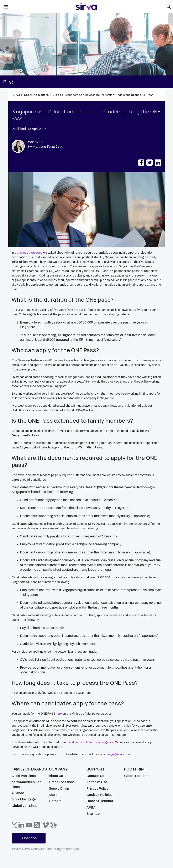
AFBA (91, 807)
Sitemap (93, 814)
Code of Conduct (100, 801)
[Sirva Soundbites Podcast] (53, 825)
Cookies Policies (99, 795)
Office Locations (62, 782)
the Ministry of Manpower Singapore (90, 742)
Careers (55, 801)
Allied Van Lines (24, 776)
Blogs (57, 95)
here (59, 714)
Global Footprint (137, 776)
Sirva (16, 95)
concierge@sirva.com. (116, 754)
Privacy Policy (97, 788)
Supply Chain (59, 788)
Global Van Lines (24, 806)
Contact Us (95, 776)
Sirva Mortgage (23, 799)
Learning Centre (36, 95)
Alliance (18, 793)
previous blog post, (30, 253)
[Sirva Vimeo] (46, 825)
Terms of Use (97, 782)
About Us (56, 776)
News (53, 795)
